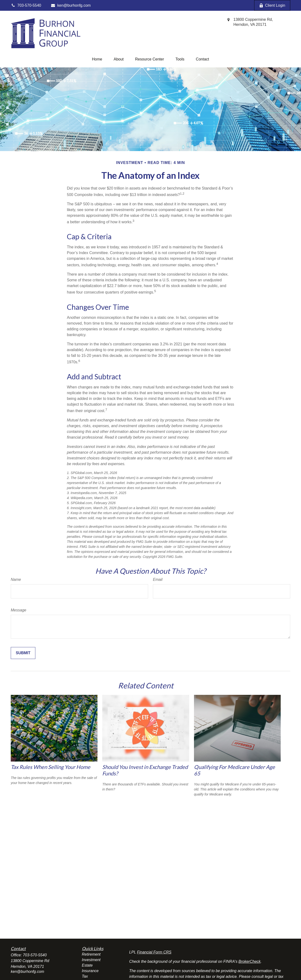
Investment (91, 960)
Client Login (272, 5)
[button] (97, 59)
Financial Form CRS (154, 952)
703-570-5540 (35, 955)
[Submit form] (23, 653)
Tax (85, 976)
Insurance (90, 971)
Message (19, 610)
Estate (87, 965)
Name (16, 580)
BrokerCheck (249, 961)
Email (158, 580)
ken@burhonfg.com (71, 5)
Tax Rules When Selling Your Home (51, 767)
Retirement (91, 954)
